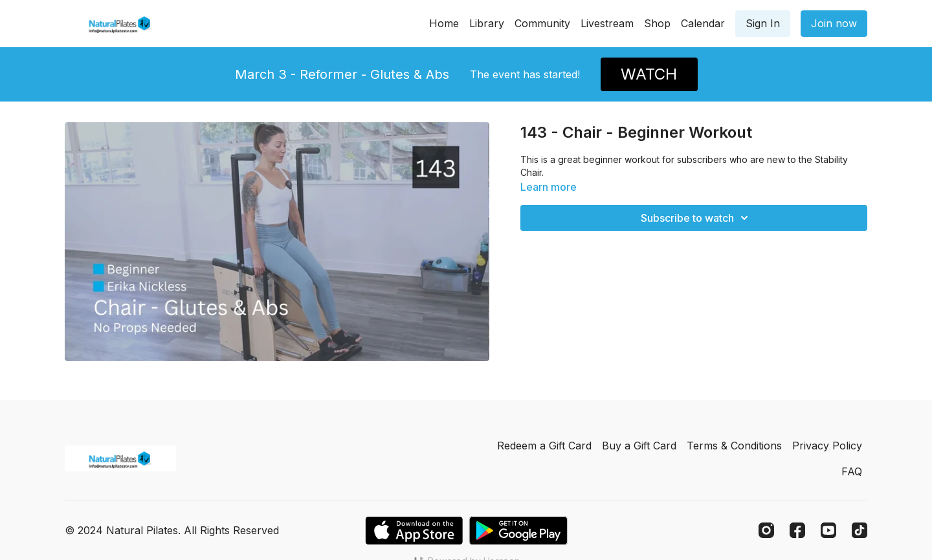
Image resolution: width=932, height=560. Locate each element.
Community (542, 23)
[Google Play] (518, 531)
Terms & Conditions (734, 446)
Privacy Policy (827, 446)
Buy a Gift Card (639, 446)
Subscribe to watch (696, 218)
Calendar (703, 23)
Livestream (607, 23)
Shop (657, 23)
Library (487, 23)
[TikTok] (860, 530)
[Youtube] (828, 530)
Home (444, 23)
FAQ (852, 471)
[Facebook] (797, 530)
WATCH (649, 74)
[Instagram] (766, 530)
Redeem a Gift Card (544, 446)
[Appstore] (414, 531)
